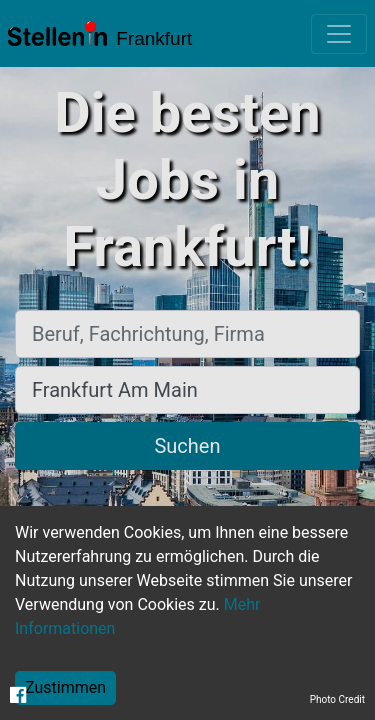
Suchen (187, 446)
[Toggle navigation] (339, 34)
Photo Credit (337, 699)
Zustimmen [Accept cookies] (65, 687)
